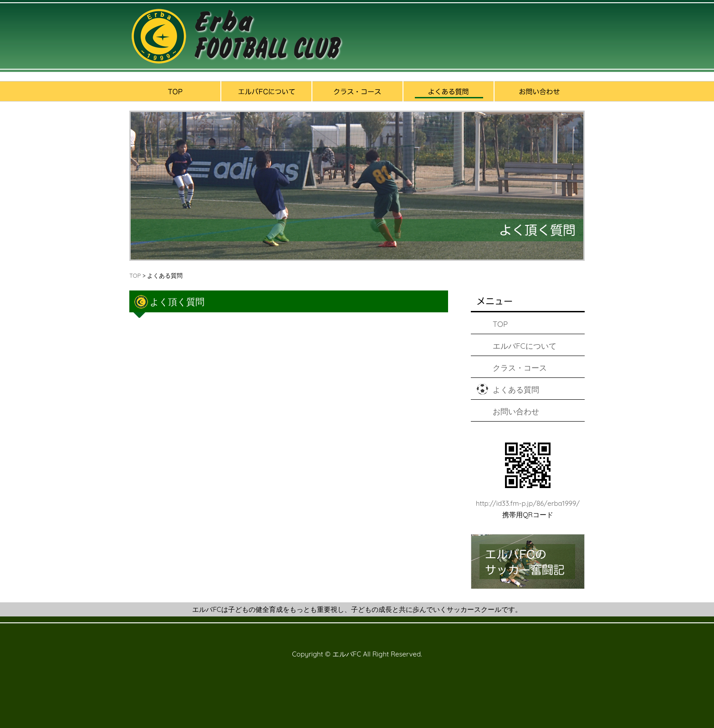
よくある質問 (516, 389)
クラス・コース (520, 368)
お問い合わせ (516, 411)
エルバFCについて (525, 346)
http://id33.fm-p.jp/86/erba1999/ (528, 503)
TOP (135, 275)
